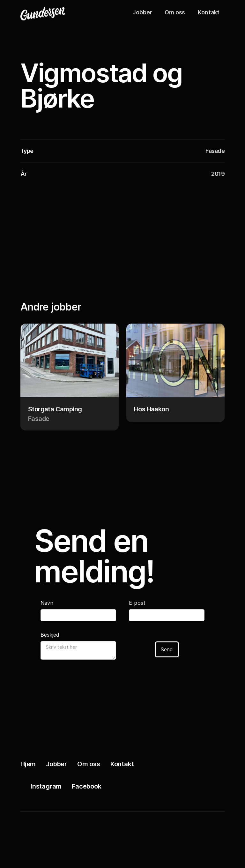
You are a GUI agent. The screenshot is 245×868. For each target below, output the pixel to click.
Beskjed (50, 635)
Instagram (46, 786)
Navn (47, 603)
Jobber (142, 12)
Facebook (86, 786)
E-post (137, 603)
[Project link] (70, 377)
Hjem (28, 764)
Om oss (175, 12)
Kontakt (209, 12)
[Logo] (52, 12)
